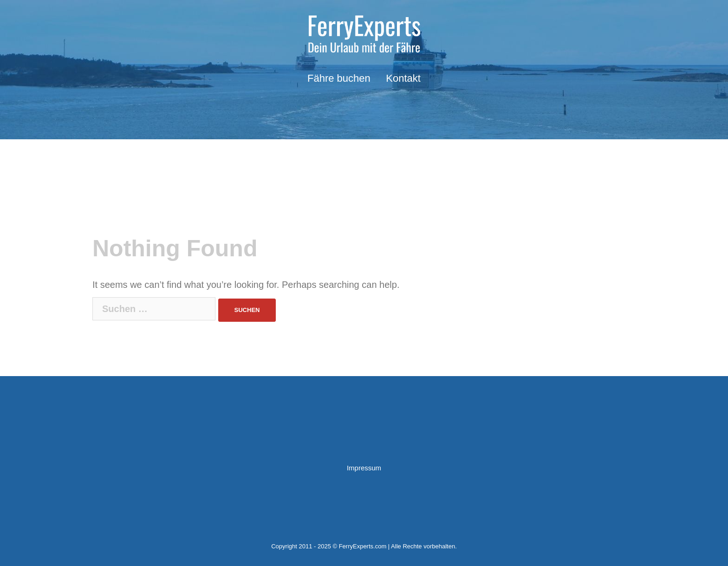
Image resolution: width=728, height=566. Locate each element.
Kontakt (403, 78)
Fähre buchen (339, 78)
